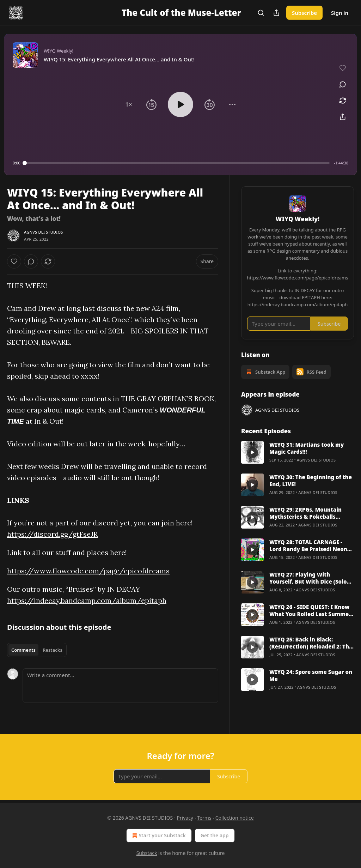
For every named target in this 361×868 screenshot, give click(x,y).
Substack (147, 853)
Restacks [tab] (53, 650)
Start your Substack (158, 836)
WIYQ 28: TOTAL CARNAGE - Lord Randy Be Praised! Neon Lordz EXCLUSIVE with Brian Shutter (308, 545)
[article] (298, 452)
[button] (129, 104)
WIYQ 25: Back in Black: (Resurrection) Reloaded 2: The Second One (311, 643)
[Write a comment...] (120, 686)
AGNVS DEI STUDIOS (43, 232)
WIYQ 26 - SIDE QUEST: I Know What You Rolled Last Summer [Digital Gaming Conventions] (310, 610)
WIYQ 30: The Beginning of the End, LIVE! (311, 481)
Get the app (215, 835)
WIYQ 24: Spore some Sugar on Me (311, 675)
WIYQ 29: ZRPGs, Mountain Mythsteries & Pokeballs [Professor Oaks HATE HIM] (305, 513)
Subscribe (304, 13)
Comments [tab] (23, 650)
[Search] (261, 13)
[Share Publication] (276, 13)
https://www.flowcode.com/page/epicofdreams (88, 571)
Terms (204, 818)
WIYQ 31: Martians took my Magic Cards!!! (307, 448)
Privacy (185, 818)
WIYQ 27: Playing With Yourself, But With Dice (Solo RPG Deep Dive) (308, 578)
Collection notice (235, 818)
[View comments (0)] (343, 84)
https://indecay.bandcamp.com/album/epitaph (87, 600)
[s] (252, 452)
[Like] (14, 261)
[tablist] (37, 650)
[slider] (177, 163)
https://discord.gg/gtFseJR (52, 534)
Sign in (340, 13)
